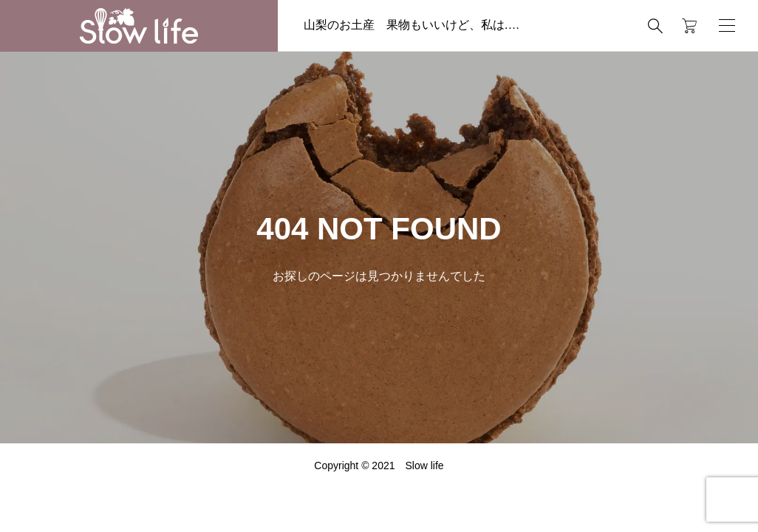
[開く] (727, 25)
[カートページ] (684, 26)
